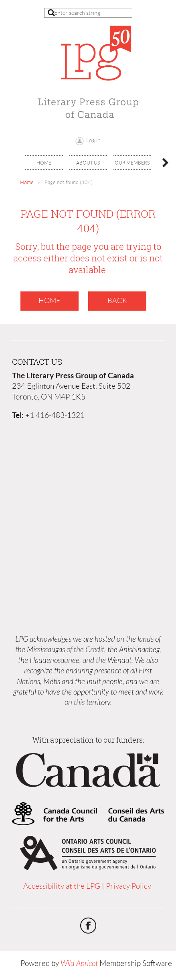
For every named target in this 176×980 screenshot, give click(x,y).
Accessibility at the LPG (62, 886)
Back (117, 301)
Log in (93, 140)
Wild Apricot (79, 964)
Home (27, 182)
